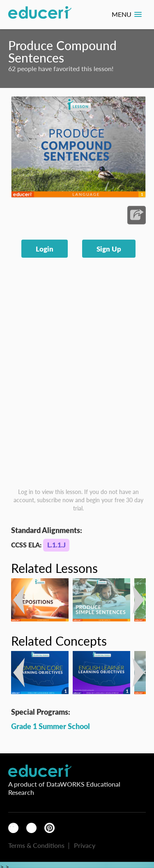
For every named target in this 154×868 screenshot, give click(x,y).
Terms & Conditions (36, 845)
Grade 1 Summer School (51, 726)
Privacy (85, 845)
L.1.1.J (56, 545)
